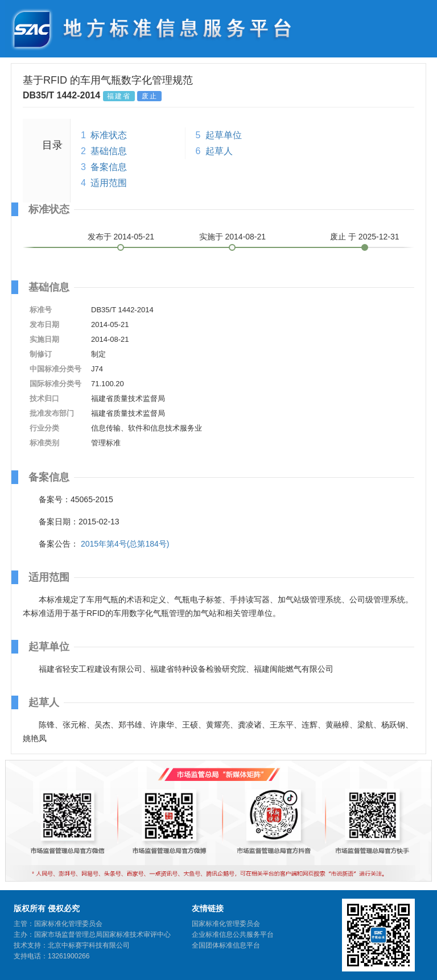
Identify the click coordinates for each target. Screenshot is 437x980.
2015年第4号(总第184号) (125, 544)
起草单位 (224, 135)
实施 (233, 237)
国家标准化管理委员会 (226, 924)
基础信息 (109, 151)
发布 (121, 237)
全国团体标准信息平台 (226, 945)
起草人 (219, 151)
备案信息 (109, 167)
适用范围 (109, 183)
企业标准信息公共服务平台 (233, 934)
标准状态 (109, 135)
